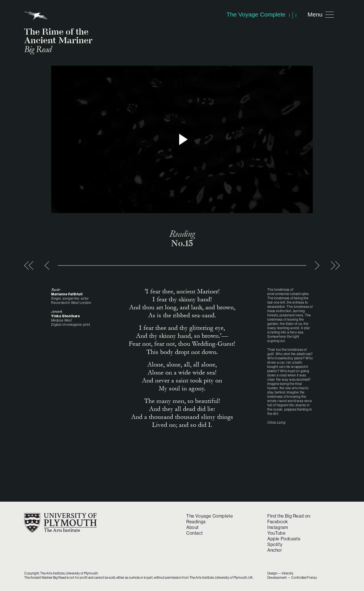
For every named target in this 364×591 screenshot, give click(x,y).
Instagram (278, 527)
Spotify (275, 544)
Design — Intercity (280, 573)
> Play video (182, 139)
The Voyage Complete (210, 516)
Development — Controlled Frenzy (292, 577)
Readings (196, 522)
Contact (195, 533)
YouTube (276, 533)
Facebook (278, 522)
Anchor (275, 550)
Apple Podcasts (284, 539)
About (193, 527)
